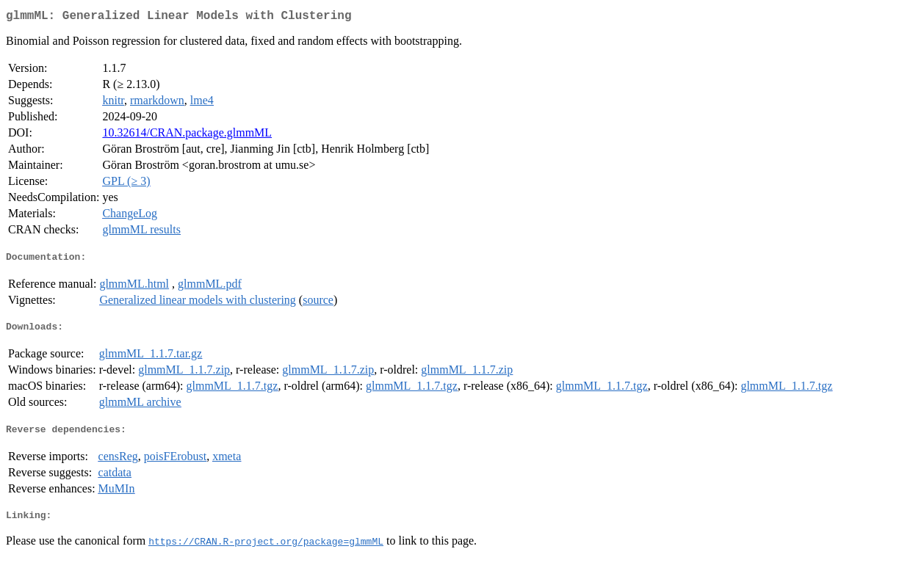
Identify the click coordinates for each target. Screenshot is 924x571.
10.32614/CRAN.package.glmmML (187, 135)
